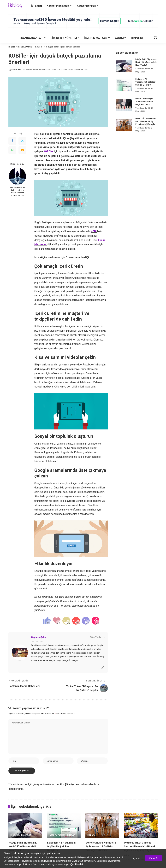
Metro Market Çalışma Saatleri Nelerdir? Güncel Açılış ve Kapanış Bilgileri (139, 846)
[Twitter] (22, 141)
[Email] (22, 150)
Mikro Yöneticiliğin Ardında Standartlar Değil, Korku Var (144, 102)
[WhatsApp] (12, 150)
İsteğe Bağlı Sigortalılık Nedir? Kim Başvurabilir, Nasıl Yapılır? (146, 62)
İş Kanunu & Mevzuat (21, 835)
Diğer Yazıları (97, 637)
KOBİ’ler (48, 151)
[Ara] (156, 38)
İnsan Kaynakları (57, 835)
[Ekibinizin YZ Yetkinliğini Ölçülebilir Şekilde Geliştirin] (124, 85)
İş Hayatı (71, 835)
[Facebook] (12, 141)
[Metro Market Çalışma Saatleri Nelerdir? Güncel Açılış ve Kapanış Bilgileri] (141, 826)
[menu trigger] (12, 38)
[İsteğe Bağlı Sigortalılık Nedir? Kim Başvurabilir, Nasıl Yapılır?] (124, 66)
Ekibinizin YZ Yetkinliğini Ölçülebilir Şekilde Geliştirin (145, 82)
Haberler (92, 835)
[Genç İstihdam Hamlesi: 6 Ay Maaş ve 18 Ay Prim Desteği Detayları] (124, 125)
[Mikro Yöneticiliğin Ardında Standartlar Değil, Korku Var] (124, 105)
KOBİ (94, 231)
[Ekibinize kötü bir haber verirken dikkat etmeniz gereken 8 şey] (17, 176)
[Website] (103, 668)
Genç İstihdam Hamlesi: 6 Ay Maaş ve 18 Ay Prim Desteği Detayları (146, 121)
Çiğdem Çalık (15, 70)
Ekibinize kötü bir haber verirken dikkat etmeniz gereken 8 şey (17, 192)
